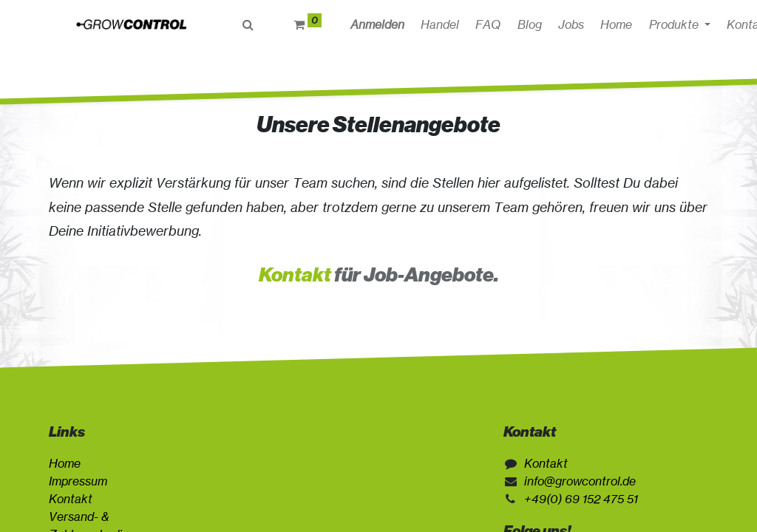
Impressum (78, 481)
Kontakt (295, 275)
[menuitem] (446, 24)
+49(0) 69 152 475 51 (581, 499)
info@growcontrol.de (580, 481)
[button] (612, 24)
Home (65, 463)
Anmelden (383, 24)
